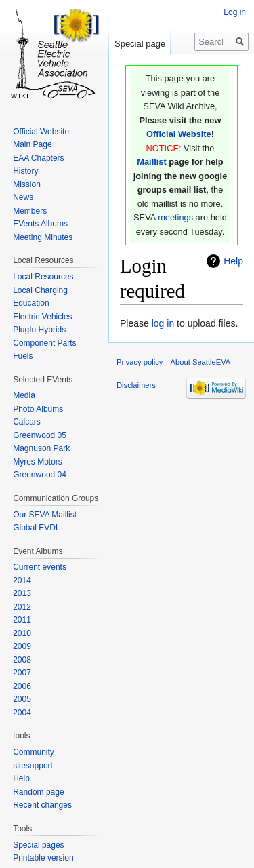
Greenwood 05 (40, 435)
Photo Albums (38, 409)
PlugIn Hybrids (39, 330)
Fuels (23, 356)
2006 (22, 686)
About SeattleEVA (201, 362)
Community (34, 752)
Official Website (179, 134)
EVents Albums (40, 224)
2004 (22, 713)
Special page (140, 44)
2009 (22, 646)
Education (31, 303)
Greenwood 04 (40, 475)
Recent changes (42, 805)
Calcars (27, 422)
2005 (22, 699)
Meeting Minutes (43, 237)
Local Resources (43, 277)
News (23, 197)
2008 (22, 660)
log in (163, 323)
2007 (22, 673)
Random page (38, 792)
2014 (22, 580)
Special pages (38, 845)
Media (24, 395)
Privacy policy (140, 362)
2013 (22, 593)
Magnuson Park (41, 448)
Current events (40, 567)
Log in (235, 12)
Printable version (43, 858)
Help (233, 261)
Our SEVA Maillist (45, 515)
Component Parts (44, 343)
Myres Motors (38, 462)
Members (30, 211)
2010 (22, 633)
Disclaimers (136, 385)
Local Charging (40, 290)
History (25, 171)
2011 (22, 620)
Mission (27, 184)
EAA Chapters (38, 158)
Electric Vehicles (42, 317)
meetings (175, 217)
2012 (22, 607)
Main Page (32, 144)
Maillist (151, 162)
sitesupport (33, 766)
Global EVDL (36, 528)
